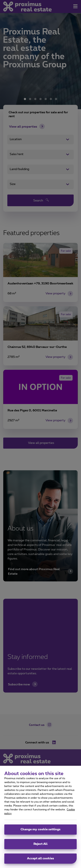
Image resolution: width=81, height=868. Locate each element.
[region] (40, 817)
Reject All (40, 844)
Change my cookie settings (40, 829)
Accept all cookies (40, 858)
